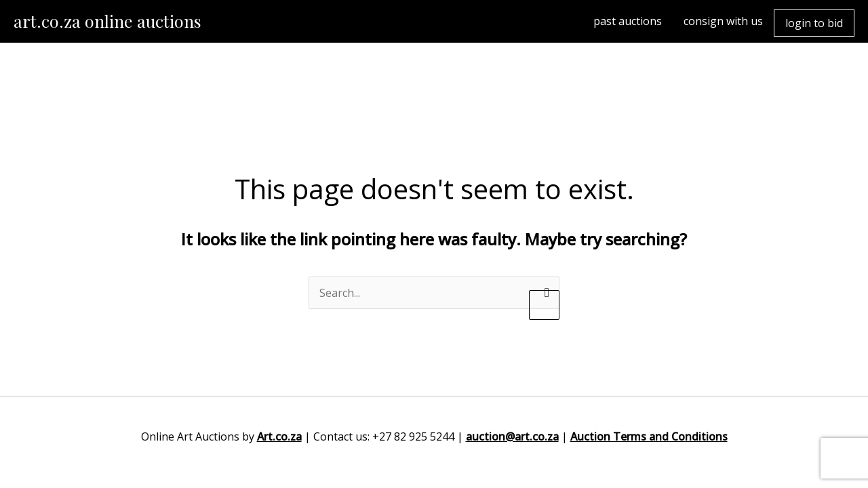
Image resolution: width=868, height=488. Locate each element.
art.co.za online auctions (107, 21)
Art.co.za (279, 436)
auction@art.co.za (512, 436)
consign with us (723, 21)
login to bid (814, 23)
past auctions (628, 21)
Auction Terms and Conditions (649, 436)
